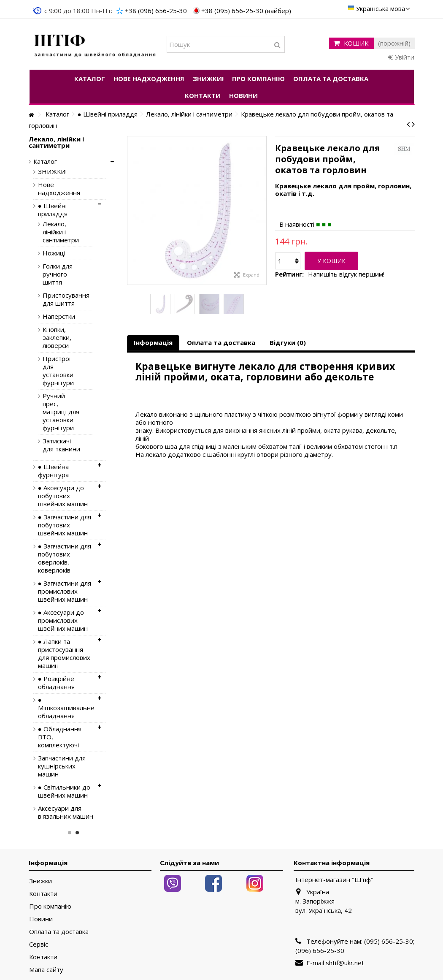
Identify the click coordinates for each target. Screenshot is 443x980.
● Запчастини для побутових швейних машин (65, 525)
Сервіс (39, 944)
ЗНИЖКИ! (52, 172)
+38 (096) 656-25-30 (156, 11)
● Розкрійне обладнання (56, 683)
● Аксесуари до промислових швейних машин (63, 620)
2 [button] (77, 833)
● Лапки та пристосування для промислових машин (64, 654)
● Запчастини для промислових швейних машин (65, 591)
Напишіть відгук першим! (346, 274)
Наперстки (59, 316)
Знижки (41, 881)
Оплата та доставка (221, 342)
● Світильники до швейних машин (64, 791)
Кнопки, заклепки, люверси (57, 338)
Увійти (401, 57)
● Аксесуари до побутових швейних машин (63, 496)
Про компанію (50, 906)
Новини (41, 919)
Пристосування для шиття (62, 299)
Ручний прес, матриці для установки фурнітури (61, 412)
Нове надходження (59, 189)
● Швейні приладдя (53, 210)
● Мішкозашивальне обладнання (66, 708)
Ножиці (54, 253)
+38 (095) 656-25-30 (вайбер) (246, 11)
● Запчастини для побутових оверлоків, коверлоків (65, 558)
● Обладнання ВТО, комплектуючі (60, 737)
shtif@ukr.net (345, 963)
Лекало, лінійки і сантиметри (61, 232)
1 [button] (70, 833)
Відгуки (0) (288, 342)
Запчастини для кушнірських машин (62, 766)
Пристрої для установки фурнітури (58, 371)
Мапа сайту (46, 970)
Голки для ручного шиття (58, 274)
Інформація (153, 342)
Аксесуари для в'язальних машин (66, 812)
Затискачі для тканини (61, 445)
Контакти (43, 894)
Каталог (45, 162)
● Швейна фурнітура (53, 471)
